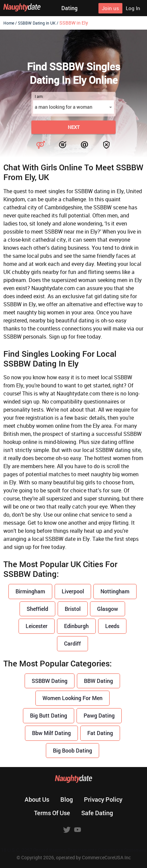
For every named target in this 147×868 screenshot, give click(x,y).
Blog (67, 799)
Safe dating (97, 813)
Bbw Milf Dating (51, 733)
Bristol (73, 609)
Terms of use (52, 813)
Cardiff (72, 643)
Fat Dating (100, 733)
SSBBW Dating (50, 681)
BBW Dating (98, 681)
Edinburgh (76, 626)
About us (37, 799)
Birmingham (30, 591)
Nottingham (115, 591)
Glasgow (108, 609)
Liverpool (73, 591)
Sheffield (37, 609)
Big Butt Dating (49, 715)
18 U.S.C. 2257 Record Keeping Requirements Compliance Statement (74, 850)
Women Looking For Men (72, 698)
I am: (39, 96)
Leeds (112, 626)
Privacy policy (103, 799)
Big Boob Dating (72, 750)
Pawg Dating (99, 715)
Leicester (37, 626)
